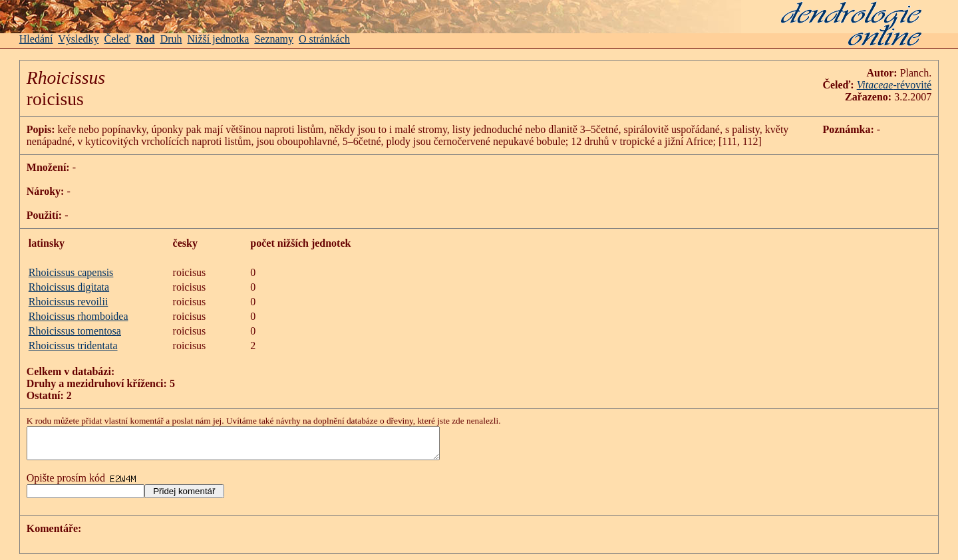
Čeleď (118, 39)
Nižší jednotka (219, 39)
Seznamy (274, 39)
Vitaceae (875, 85)
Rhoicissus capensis (71, 272)
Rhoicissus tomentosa (75, 331)
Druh (171, 39)
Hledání (36, 39)
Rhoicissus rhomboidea (79, 316)
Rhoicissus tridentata (73, 346)
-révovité (912, 85)
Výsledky (78, 39)
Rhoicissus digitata (69, 287)
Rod (145, 39)
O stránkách (324, 39)
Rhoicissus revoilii (69, 302)
